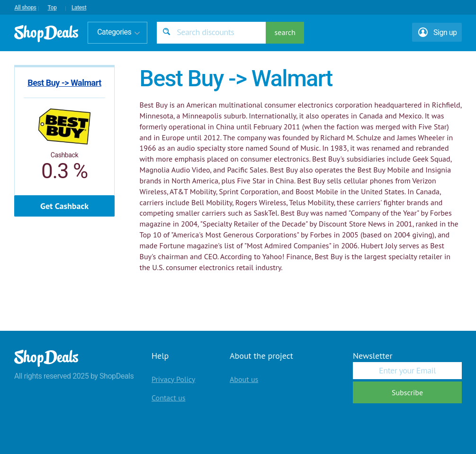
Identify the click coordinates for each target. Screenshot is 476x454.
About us (244, 379)
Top (52, 8)
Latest (79, 8)
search (285, 32)
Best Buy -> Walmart (64, 83)
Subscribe (407, 392)
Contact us (169, 398)
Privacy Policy (173, 379)
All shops (25, 8)
